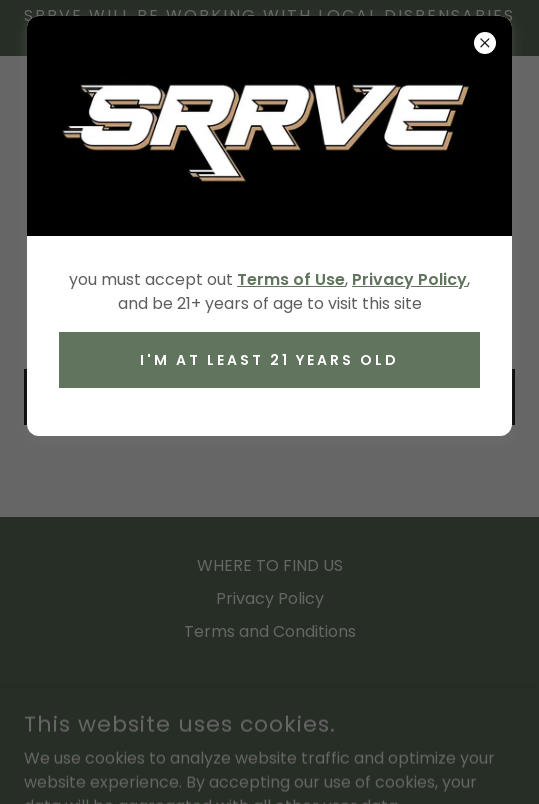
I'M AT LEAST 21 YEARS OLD (269, 360)
